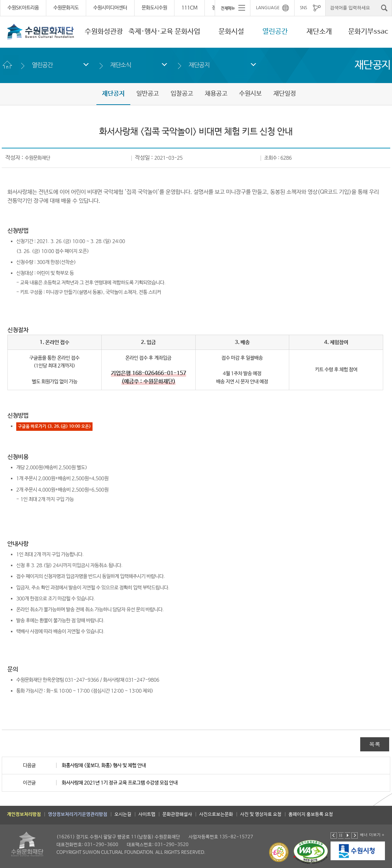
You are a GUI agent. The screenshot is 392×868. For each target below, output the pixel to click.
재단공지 (199, 65)
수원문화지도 (66, 8)
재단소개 (319, 32)
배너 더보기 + (372, 835)
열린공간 (275, 32)
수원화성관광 (104, 32)
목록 (375, 744)
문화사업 (188, 32)
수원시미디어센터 (110, 8)
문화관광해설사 (177, 814)
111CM (189, 8)
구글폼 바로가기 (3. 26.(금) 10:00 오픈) (54, 427)
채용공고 (216, 94)
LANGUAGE (268, 8)
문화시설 (231, 32)
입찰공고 (182, 94)
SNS (303, 8)
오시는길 (123, 814)
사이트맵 (147, 814)
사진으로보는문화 (216, 814)
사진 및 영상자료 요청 (261, 814)
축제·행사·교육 (151, 32)
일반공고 (148, 94)
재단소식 (121, 65)
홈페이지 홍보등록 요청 (311, 814)
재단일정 (285, 94)
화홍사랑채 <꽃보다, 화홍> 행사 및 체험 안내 (104, 766)
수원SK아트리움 (23, 8)
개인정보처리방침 (24, 814)
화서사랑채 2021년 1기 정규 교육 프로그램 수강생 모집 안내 (120, 783)
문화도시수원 (154, 8)
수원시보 (250, 94)
